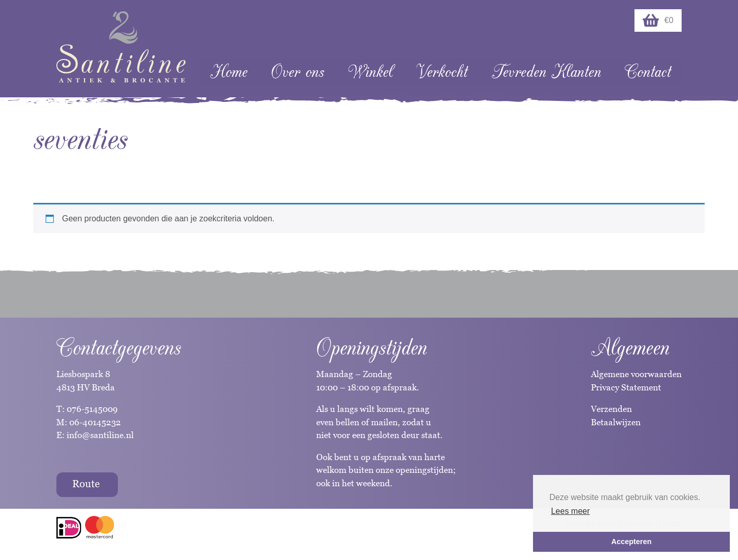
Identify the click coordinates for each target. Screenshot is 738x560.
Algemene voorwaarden (636, 374)
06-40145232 (95, 422)
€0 (658, 20)
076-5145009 (91, 409)
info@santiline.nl (100, 435)
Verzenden (611, 409)
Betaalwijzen (616, 422)
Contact (648, 72)
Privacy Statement (626, 387)
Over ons (298, 72)
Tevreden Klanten (546, 72)
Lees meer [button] (570, 511)
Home (229, 72)
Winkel (370, 72)
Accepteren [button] (631, 542)
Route (86, 484)
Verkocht (442, 72)
